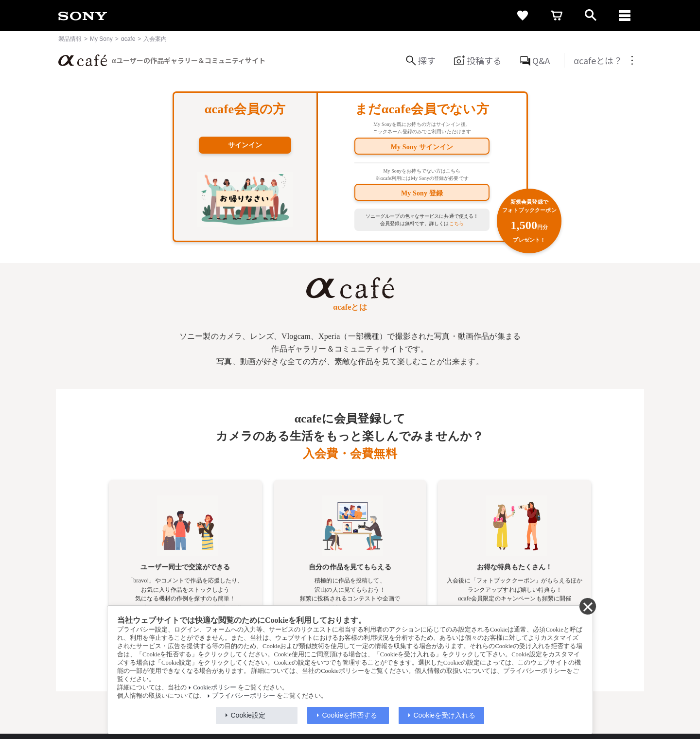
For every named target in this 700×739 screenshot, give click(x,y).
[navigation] (625, 16)
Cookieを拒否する (350, 715)
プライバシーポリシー (244, 696)
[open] (591, 16)
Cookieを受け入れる (445, 715)
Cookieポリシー (214, 687)
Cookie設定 (248, 715)
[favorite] (523, 16)
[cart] (557, 16)
